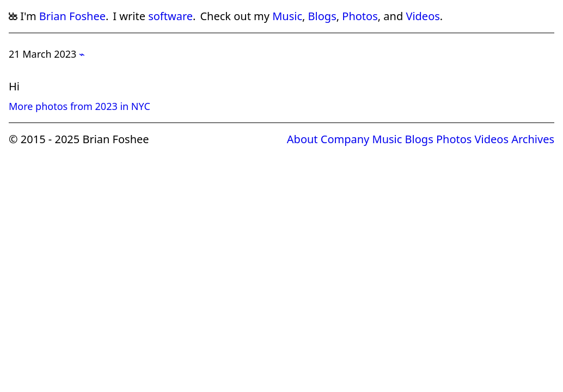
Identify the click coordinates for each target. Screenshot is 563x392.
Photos (360, 16)
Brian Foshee (72, 16)
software (170, 16)
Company (345, 139)
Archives (533, 139)
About (302, 139)
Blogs (322, 16)
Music (287, 16)
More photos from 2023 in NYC (79, 106)
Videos (423, 16)
